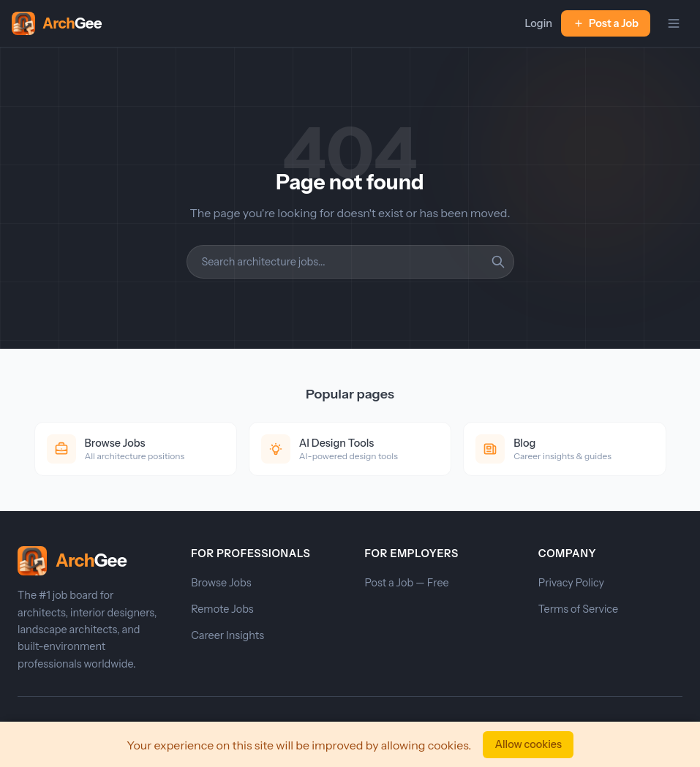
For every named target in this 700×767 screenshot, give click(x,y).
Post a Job (606, 23)
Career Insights (227, 635)
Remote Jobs (222, 609)
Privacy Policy (571, 583)
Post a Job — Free (407, 583)
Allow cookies (528, 744)
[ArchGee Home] (57, 23)
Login (538, 23)
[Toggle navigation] (674, 23)
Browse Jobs (221, 583)
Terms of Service (578, 609)
